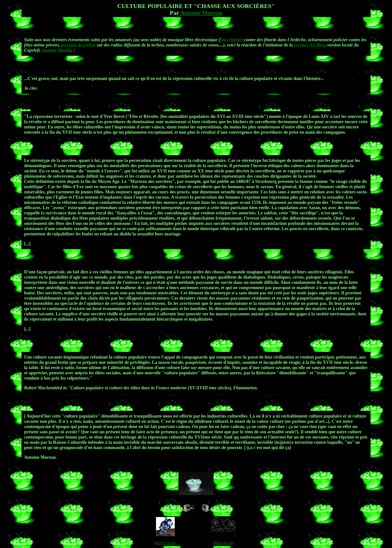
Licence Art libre (309, 45)
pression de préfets (78, 45)
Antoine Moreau (201, 13)
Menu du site (223, 543)
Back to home (165, 543)
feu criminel (232, 40)
